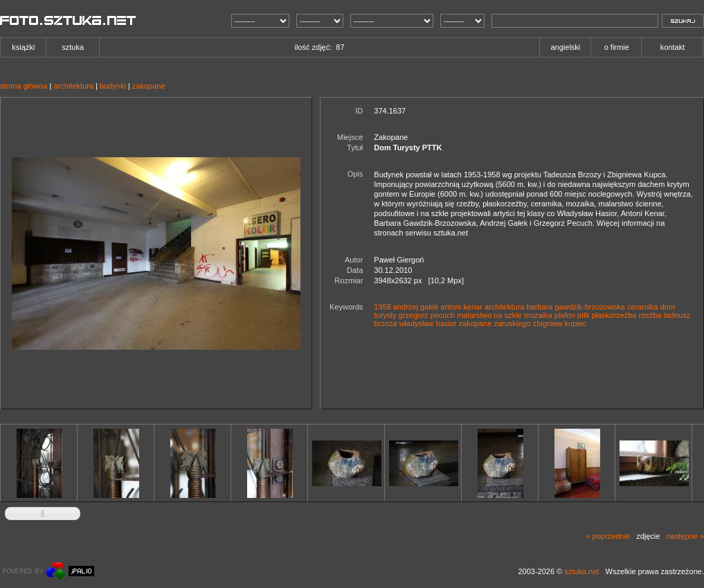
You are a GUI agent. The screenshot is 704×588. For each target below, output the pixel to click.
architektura (73, 86)
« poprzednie (608, 536)
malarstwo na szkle (489, 315)
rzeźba (650, 315)
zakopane (149, 86)
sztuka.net (581, 571)
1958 (382, 307)
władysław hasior (427, 323)
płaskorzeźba (614, 315)
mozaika (538, 315)
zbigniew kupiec (560, 323)
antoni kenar (461, 307)
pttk (584, 315)
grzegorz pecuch (427, 315)
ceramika (643, 307)
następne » (685, 536)
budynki (113, 86)
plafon (565, 315)
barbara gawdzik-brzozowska (576, 307)
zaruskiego (512, 323)
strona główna (24, 86)
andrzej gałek (416, 307)
